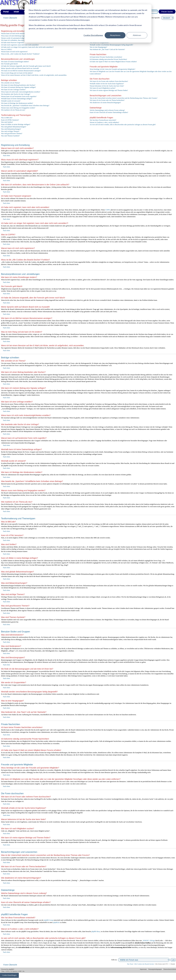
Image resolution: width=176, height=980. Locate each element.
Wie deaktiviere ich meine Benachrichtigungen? (105, 103)
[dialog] (88, 23)
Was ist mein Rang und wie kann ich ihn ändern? (17, 73)
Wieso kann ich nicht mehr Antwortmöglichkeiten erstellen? (21, 92)
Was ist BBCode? (7, 118)
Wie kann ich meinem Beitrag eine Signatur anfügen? (18, 87)
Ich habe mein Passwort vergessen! (12, 43)
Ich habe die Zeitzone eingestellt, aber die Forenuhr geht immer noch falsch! (26, 66)
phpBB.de (56, 922)
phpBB (11, 969)
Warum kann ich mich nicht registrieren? (14, 52)
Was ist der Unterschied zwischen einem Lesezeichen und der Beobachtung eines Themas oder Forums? (124, 98)
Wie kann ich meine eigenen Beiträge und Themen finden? (109, 90)
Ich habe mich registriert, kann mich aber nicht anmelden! (20, 45)
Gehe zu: (114, 960)
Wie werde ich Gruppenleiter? (100, 43)
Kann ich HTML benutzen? (10, 120)
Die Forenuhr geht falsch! (9, 64)
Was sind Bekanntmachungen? (11, 129)
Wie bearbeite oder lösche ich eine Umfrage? (16, 94)
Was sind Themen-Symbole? (10, 136)
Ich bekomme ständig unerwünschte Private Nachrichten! (108, 59)
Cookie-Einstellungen (93, 35)
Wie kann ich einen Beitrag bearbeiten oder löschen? (18, 85)
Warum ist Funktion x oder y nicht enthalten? (104, 122)
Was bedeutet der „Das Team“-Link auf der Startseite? (107, 49)
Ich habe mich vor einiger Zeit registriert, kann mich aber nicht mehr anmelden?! (27, 47)
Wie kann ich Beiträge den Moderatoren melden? (17, 103)
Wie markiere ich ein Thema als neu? (13, 110)
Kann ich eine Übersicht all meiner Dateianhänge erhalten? (109, 112)
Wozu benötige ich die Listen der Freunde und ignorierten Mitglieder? (113, 69)
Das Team (130, 964)
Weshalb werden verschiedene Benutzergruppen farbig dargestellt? (111, 45)
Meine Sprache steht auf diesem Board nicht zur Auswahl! (20, 68)
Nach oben (6, 156)
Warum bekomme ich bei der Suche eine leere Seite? (107, 86)
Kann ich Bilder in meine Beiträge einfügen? (16, 124)
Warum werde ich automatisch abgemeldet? (15, 38)
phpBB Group (49, 920)
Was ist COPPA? (7, 49)
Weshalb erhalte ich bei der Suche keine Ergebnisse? (107, 84)
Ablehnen (137, 35)
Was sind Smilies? (7, 122)
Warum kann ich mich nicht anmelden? (14, 34)
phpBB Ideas (96, 931)
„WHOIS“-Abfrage (149, 941)
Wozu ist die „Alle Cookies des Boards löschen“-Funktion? (20, 54)
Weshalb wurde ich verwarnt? (11, 101)
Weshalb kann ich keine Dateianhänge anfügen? (17, 99)
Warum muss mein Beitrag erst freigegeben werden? (18, 108)
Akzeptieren (115, 35)
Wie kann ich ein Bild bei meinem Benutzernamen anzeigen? (21, 71)
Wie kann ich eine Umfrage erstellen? (13, 90)
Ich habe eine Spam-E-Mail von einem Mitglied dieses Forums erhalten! (113, 62)
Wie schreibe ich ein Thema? (10, 83)
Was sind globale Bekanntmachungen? (14, 127)
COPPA (108, 210)
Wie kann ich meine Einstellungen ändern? (15, 62)
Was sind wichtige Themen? (10, 131)
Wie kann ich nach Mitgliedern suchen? (103, 88)
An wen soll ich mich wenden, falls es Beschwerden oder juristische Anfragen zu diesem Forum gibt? (123, 125)
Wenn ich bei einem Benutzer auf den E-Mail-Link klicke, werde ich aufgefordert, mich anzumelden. (34, 75)
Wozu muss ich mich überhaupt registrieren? (16, 36)
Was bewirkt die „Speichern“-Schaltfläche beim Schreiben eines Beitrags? (25, 106)
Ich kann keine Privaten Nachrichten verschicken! (106, 57)
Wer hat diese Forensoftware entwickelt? (103, 120)
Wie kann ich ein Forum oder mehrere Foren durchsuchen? (109, 81)
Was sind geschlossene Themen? (12, 133)
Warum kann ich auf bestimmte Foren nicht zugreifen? (19, 96)
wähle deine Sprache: (153, 18)
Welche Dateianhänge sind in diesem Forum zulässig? (107, 110)
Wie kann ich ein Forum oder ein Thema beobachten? (107, 100)
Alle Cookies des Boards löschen (144, 964)
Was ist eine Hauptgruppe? (98, 47)
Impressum (144, 969)
